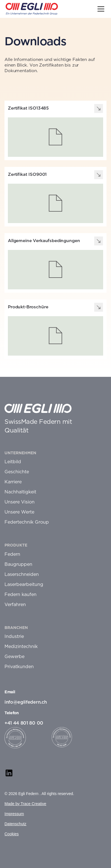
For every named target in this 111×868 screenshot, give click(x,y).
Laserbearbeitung (24, 585)
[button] (100, 9)
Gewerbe (14, 657)
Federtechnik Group (27, 522)
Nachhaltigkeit (20, 492)
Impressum (14, 814)
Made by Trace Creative (25, 804)
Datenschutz (15, 824)
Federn (12, 554)
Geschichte (17, 472)
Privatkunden (19, 667)
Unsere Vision (20, 502)
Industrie (14, 637)
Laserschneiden (22, 574)
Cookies (12, 834)
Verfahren (15, 605)
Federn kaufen (21, 595)
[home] (32, 9)
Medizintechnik (21, 647)
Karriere (13, 482)
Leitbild (13, 462)
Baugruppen (18, 564)
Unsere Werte (19, 512)
